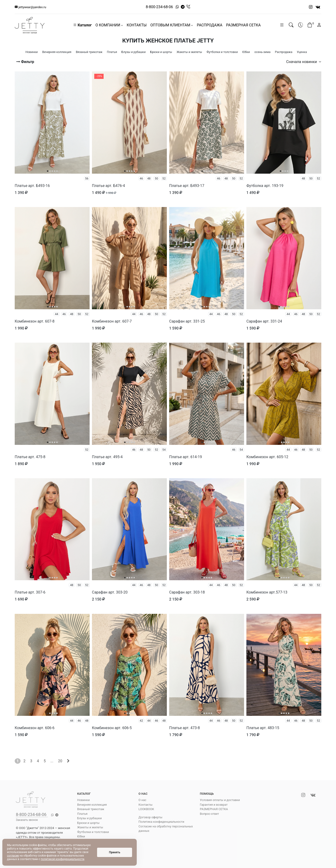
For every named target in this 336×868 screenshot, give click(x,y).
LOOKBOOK (146, 809)
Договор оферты (150, 817)
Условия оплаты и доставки (220, 800)
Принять (115, 852)
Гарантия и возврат (214, 805)
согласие (13, 856)
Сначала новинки (304, 62)
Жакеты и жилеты (90, 827)
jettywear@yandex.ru (30, 7)
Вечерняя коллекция (92, 805)
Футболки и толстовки (93, 832)
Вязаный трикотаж (91, 809)
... (52, 761)
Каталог (82, 25)
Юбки (81, 836)
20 (60, 761)
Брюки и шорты (88, 823)
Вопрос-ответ (209, 814)
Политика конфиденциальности (161, 822)
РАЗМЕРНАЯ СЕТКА (243, 25)
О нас (143, 800)
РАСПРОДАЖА (210, 25)
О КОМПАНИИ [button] (109, 25)
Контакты (146, 805)
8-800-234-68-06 (159, 7)
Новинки (84, 800)
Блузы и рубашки (89, 818)
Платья (82, 814)
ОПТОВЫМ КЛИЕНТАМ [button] (172, 25)
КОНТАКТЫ (137, 25)
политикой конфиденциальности (63, 859)
